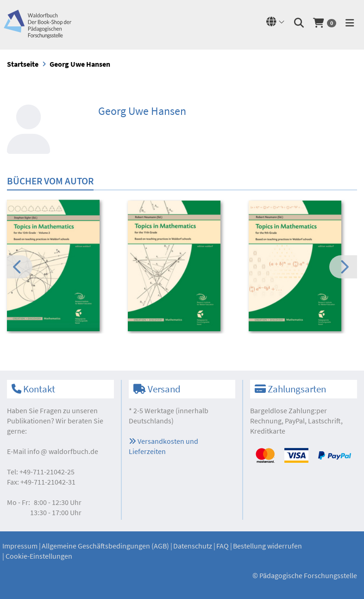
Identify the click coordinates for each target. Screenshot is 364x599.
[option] (61, 267)
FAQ (223, 546)
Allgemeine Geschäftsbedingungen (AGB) (105, 546)
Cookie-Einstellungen (39, 556)
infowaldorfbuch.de (63, 451)
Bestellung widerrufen (267, 546)
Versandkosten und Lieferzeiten (163, 446)
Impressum (20, 546)
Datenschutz (193, 546)
